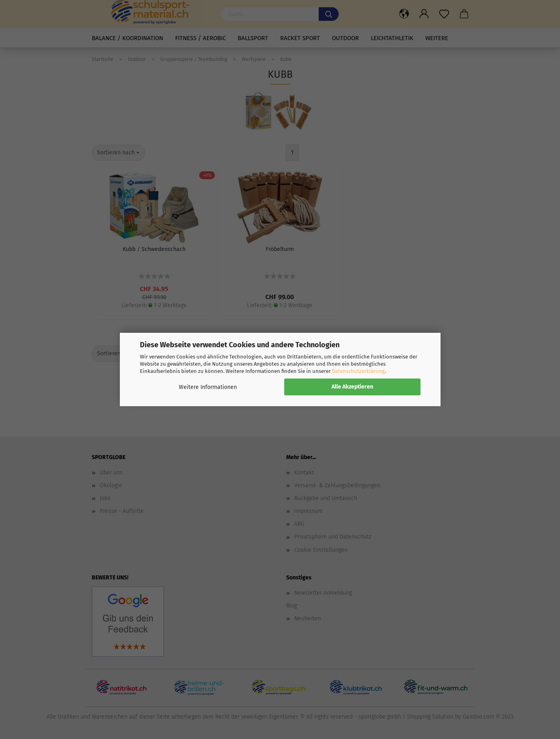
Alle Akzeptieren (352, 387)
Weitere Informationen (208, 387)
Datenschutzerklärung (358, 371)
